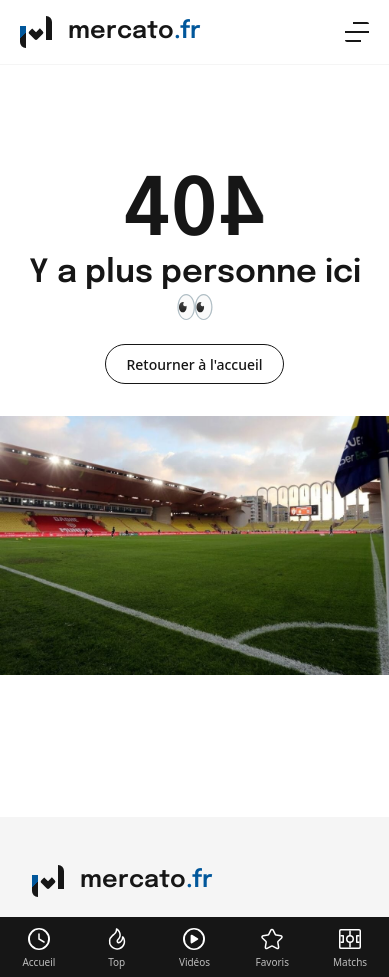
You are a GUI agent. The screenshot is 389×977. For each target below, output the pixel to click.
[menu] (357, 32)
